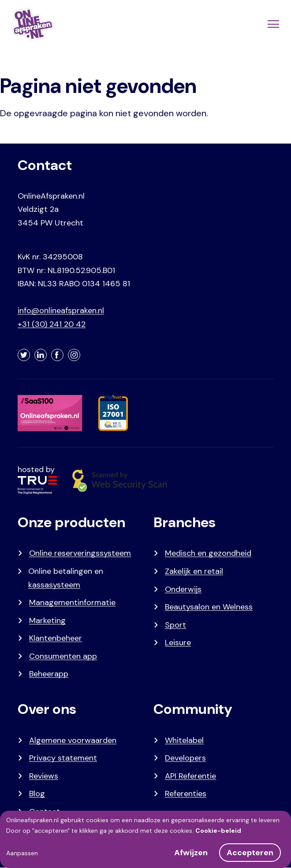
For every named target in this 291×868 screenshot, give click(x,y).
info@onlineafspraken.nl (61, 310)
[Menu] (272, 24)
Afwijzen (191, 853)
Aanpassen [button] (22, 853)
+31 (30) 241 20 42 (52, 324)
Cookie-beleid (218, 831)
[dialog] (145, 839)
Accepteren (250, 853)
